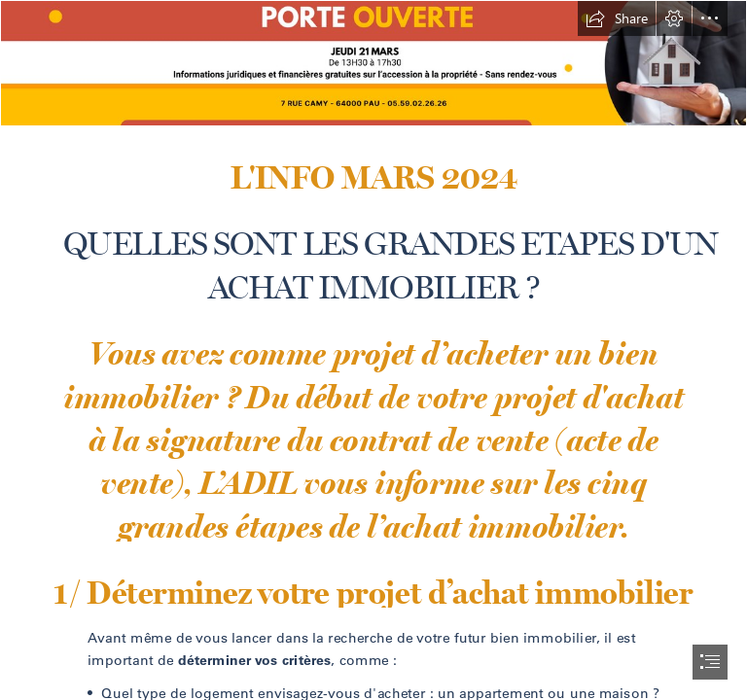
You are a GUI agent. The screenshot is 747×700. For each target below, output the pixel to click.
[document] (373, 350)
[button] (617, 18)
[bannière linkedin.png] (373, 63)
